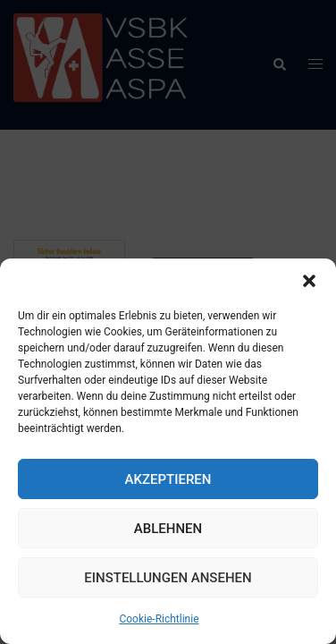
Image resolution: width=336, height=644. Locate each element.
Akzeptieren (168, 479)
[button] (309, 281)
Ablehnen (168, 529)
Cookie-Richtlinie (159, 619)
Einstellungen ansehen (168, 578)
